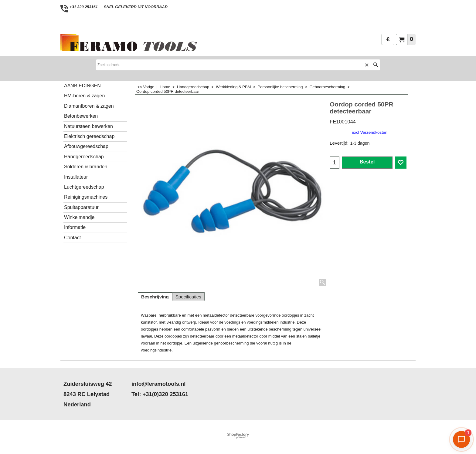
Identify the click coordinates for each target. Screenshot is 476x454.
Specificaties (188, 297)
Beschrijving (155, 297)
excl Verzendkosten (370, 132)
